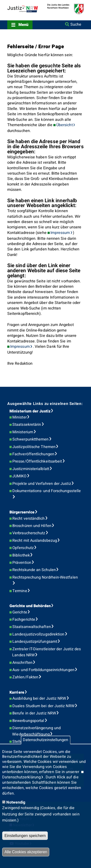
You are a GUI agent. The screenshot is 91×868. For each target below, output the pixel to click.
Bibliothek (21, 555)
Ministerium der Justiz (30, 411)
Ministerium (23, 432)
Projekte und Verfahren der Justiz (42, 484)
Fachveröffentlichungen (33, 454)
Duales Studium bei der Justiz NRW (43, 706)
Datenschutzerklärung (21, 777)
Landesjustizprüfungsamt (35, 642)
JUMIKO (19, 476)
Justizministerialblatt (31, 469)
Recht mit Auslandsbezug (35, 541)
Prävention (22, 563)
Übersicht (65, 125)
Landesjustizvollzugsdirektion (38, 634)
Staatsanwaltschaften (32, 627)
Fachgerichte (24, 620)
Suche (76, 24)
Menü (23, 25)
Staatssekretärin (27, 425)
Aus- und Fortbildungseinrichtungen (43, 670)
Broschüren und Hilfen (32, 526)
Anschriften (22, 663)
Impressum (60, 233)
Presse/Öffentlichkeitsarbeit (37, 461)
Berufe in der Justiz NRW (34, 713)
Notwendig (16, 802)
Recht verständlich (29, 519)
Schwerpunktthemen (30, 439)
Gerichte (20, 612)
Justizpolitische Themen (34, 447)
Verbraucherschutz (29, 533)
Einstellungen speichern (25, 836)
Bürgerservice (22, 512)
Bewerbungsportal (28, 721)
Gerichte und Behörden (30, 606)
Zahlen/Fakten (25, 677)
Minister (20, 417)
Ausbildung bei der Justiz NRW (39, 698)
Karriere (17, 692)
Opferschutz (23, 548)
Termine (20, 591)
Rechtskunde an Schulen (34, 570)
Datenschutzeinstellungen (45, 740)
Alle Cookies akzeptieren (26, 852)
